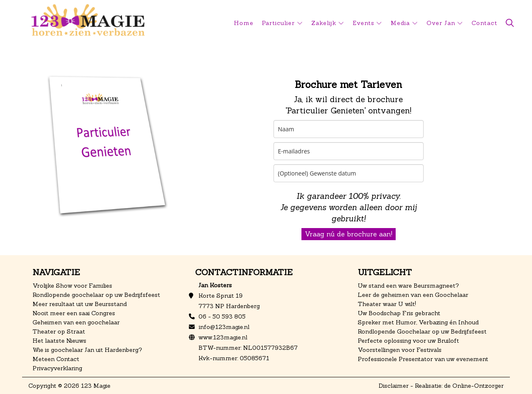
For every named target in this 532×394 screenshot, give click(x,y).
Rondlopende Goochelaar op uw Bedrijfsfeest (422, 331)
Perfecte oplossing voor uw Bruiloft (408, 341)
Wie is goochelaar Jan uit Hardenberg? (87, 350)
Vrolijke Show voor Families (72, 286)
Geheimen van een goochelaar (76, 322)
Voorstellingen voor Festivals (400, 350)
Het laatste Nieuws (59, 341)
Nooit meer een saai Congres (74, 313)
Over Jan (441, 23)
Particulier (279, 23)
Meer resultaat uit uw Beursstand (80, 304)
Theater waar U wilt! (387, 304)
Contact (484, 23)
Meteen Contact (56, 359)
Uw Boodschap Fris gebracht (399, 313)
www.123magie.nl (223, 337)
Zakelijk (324, 23)
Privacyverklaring (57, 368)
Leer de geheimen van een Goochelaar (413, 295)
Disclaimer (394, 386)
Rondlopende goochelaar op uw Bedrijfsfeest (96, 295)
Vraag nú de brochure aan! (349, 234)
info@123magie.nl (224, 327)
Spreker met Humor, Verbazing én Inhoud (418, 322)
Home (244, 23)
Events (364, 23)
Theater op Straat (59, 331)
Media (400, 23)
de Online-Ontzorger (474, 386)
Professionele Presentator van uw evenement (423, 359)
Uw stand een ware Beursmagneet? (408, 286)
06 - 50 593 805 (222, 316)
